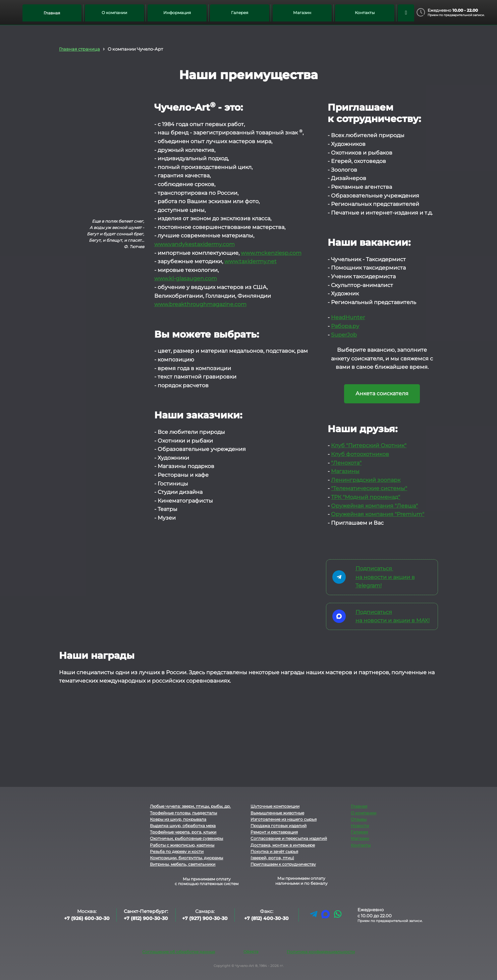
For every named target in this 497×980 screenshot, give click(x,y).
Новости (360, 826)
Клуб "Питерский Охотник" (369, 445)
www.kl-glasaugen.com (186, 278)
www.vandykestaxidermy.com (195, 244)
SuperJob (344, 335)
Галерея (359, 832)
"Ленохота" (346, 463)
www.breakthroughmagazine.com (200, 304)
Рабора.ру (345, 326)
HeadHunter (348, 317)
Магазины (345, 471)
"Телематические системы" (369, 488)
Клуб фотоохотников (360, 454)
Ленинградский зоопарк (366, 480)
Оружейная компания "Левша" (374, 506)
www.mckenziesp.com (271, 253)
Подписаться (374, 568)
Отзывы (359, 819)
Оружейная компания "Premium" (378, 514)
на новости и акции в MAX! (393, 620)
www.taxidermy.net (251, 261)
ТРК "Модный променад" (366, 497)
